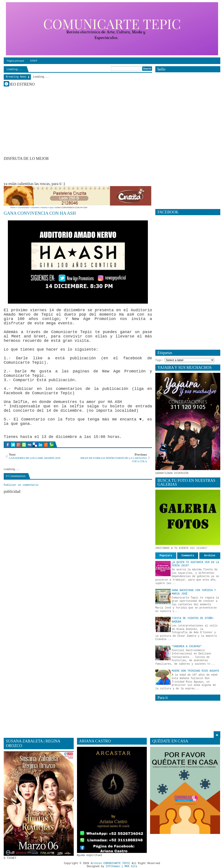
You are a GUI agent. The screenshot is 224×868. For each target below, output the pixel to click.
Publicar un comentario (21, 485)
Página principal (15, 61)
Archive (210, 556)
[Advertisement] (83, 171)
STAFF (34, 61)
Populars (166, 556)
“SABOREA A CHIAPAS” (187, 647)
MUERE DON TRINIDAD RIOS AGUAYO (195, 671)
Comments (188, 556)
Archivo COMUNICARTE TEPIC (110, 863)
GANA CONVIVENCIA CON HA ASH (40, 213)
